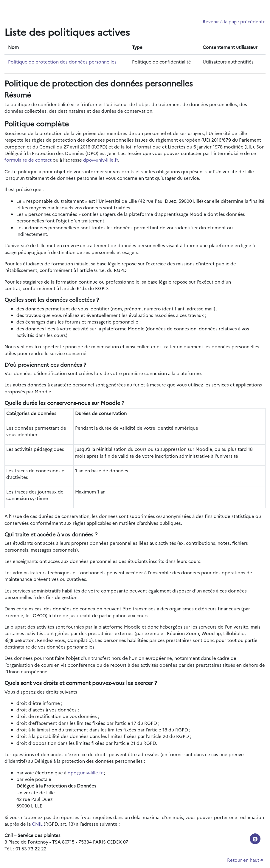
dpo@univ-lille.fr (101, 160)
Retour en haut (245, 860)
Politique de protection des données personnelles (62, 62)
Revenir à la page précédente (234, 21)
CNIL (37, 824)
